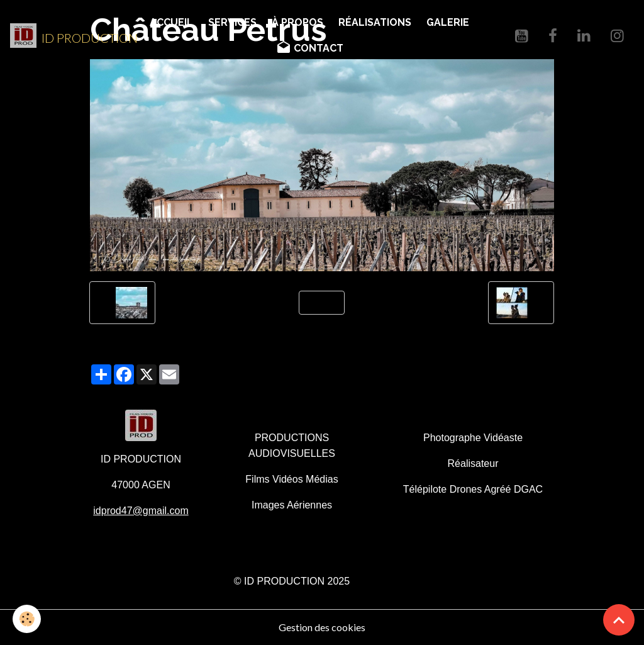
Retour (322, 302)
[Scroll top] (619, 620)
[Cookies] (27, 619)
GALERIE (448, 22)
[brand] (67, 36)
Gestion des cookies (322, 627)
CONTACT (310, 48)
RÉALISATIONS (375, 22)
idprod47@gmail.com (141, 511)
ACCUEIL (171, 22)
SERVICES (232, 22)
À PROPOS (297, 22)
